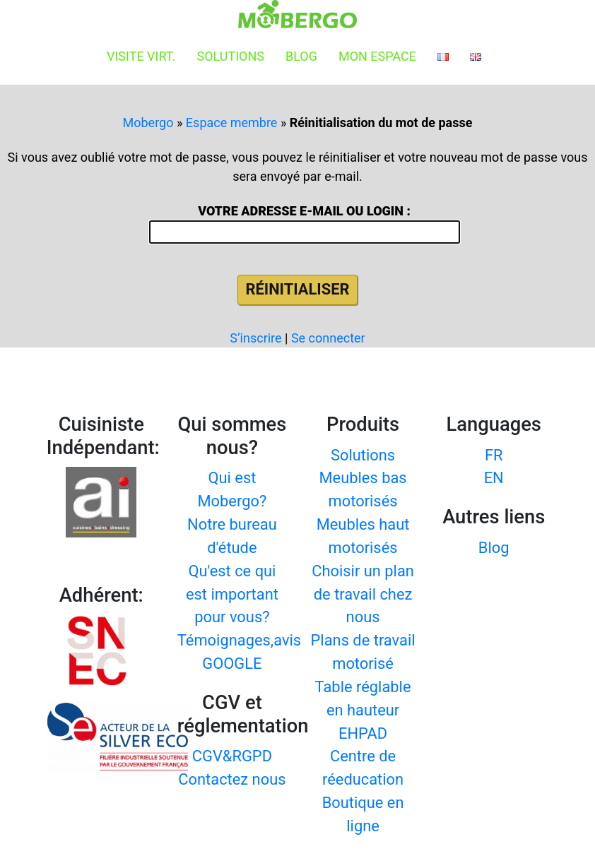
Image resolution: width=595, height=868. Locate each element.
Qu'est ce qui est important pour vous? (232, 594)
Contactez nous (232, 779)
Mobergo (148, 123)
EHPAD (363, 733)
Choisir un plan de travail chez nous (363, 594)
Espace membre (232, 123)
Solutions (230, 56)
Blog (301, 56)
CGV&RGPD (232, 756)
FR (494, 455)
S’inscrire (255, 338)
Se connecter (328, 338)
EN (494, 478)
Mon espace (377, 56)
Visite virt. (141, 56)
